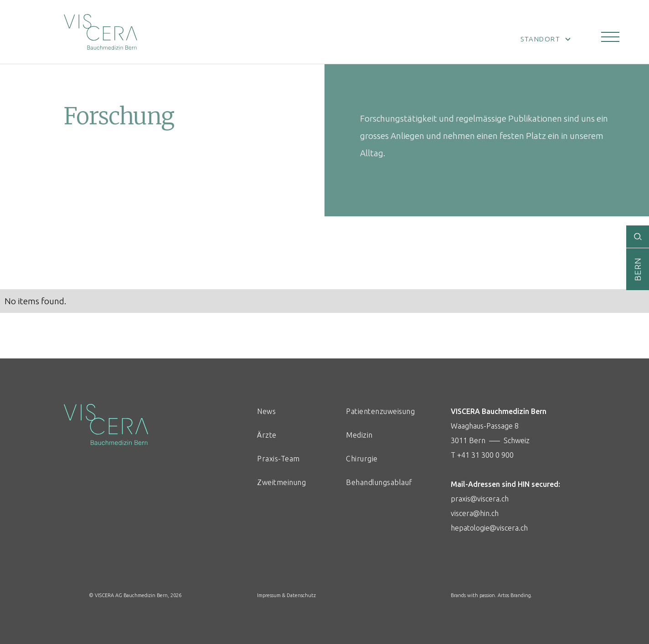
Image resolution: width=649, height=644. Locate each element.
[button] (610, 37)
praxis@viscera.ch (480, 499)
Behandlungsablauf (377, 482)
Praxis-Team (278, 459)
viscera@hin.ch (475, 513)
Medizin (359, 435)
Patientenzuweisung (377, 411)
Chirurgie (362, 459)
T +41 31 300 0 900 (482, 455)
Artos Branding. (515, 595)
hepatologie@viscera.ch (489, 528)
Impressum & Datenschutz (286, 595)
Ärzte (267, 435)
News (266, 411)
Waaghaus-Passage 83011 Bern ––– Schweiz (535, 471)
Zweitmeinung (281, 482)
